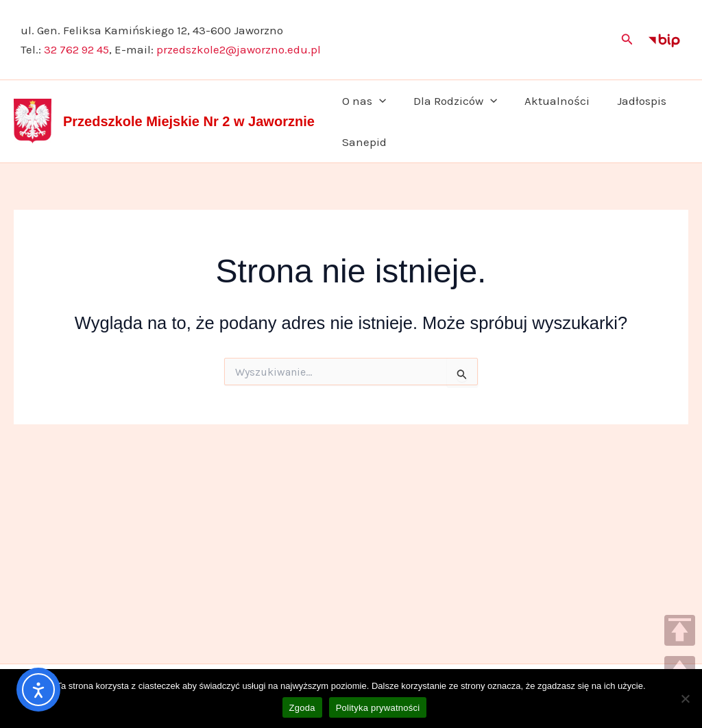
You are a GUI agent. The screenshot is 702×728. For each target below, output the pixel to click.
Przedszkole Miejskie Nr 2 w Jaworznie (189, 121)
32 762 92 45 (76, 49)
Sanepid (362, 142)
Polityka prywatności (378, 708)
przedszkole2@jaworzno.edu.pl (239, 49)
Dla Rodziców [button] (449, 101)
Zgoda (302, 708)
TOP (680, 630)
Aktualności (547, 101)
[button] (627, 40)
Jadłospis (627, 101)
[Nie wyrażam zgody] (685, 699)
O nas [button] (362, 101)
